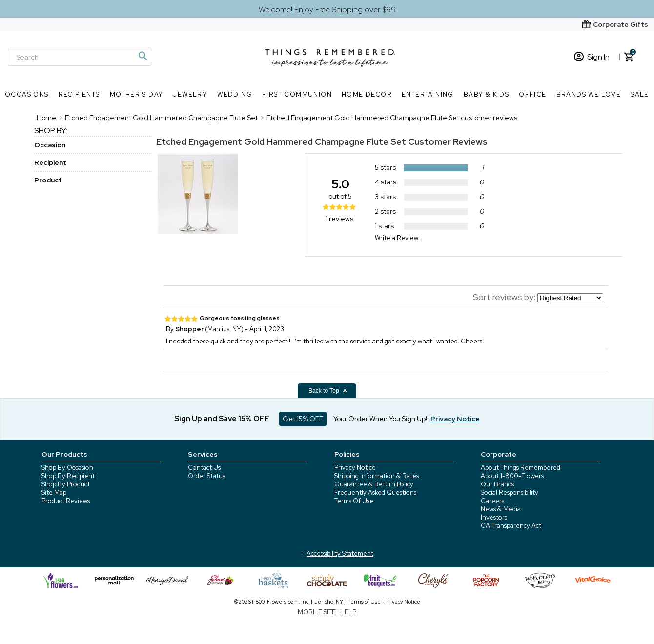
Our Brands (497, 484)
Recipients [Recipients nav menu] (79, 94)
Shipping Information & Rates (377, 476)
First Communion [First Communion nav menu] (297, 94)
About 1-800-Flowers (512, 476)
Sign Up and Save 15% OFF (222, 419)
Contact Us (204, 468)
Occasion (50, 145)
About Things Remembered (521, 468)
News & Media (501, 509)
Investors (494, 517)
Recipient (50, 162)
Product (48, 180)
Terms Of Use (354, 501)
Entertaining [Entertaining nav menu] (428, 94)
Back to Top (328, 391)
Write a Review (397, 238)
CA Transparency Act (511, 526)
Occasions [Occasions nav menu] (27, 94)
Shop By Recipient (68, 476)
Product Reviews (66, 501)
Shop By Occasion (67, 468)
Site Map (54, 493)
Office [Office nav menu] (532, 94)
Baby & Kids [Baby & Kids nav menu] (486, 94)
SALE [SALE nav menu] (640, 94)
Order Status (206, 476)
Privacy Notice (355, 468)
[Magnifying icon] (143, 56)
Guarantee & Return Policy (374, 484)
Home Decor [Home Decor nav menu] (367, 94)
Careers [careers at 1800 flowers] (492, 501)
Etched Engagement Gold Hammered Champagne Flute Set (281, 142)
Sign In (592, 57)
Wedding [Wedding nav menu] (235, 94)
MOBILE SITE (317, 612)
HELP (348, 612)
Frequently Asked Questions (375, 493)
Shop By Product (66, 484)
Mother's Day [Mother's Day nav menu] (137, 94)
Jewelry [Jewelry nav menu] (190, 94)
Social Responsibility (510, 493)
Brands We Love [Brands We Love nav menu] (589, 94)
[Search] (80, 57)
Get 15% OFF (303, 419)
